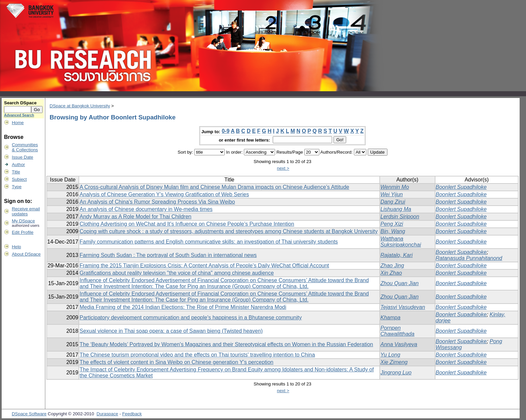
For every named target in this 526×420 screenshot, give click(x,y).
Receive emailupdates (26, 211)
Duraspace (107, 414)
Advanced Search (19, 115)
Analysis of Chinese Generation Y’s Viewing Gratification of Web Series (164, 194)
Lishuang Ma (396, 209)
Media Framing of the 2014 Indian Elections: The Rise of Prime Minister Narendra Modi (183, 307)
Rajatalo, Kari (397, 255)
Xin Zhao (391, 273)
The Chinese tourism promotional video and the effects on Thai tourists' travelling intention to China (197, 355)
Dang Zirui (393, 202)
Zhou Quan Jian (400, 283)
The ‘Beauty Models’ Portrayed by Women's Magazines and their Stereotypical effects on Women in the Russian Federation (226, 344)
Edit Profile (22, 232)
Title (16, 172)
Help (16, 247)
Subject (19, 179)
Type (17, 187)
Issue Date (22, 157)
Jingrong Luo (396, 373)
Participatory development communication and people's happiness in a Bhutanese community (191, 318)
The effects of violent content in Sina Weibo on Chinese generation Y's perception (176, 362)
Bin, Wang (393, 231)
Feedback (132, 414)
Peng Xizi (392, 224)
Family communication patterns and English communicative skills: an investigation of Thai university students (209, 242)
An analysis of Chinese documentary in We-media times (146, 209)
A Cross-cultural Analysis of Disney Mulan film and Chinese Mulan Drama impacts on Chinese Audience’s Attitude (214, 187)
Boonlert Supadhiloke (461, 187)
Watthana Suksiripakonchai (401, 242)
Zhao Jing (392, 266)
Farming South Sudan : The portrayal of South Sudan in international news (168, 255)
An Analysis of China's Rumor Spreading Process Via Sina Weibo (157, 202)
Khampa (390, 318)
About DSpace (26, 254)
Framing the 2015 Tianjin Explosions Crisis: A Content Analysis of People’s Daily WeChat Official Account (204, 266)
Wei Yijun (392, 194)
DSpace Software (29, 414)
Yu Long (390, 355)
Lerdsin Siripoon (400, 217)
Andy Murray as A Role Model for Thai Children (135, 217)
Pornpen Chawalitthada (397, 331)
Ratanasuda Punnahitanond (469, 258)
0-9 (226, 131)
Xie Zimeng (394, 362)
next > (283, 168)
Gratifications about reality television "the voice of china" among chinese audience (177, 273)
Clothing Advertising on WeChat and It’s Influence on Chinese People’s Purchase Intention (187, 224)
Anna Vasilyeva (399, 344)
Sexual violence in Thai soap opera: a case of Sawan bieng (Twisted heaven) (171, 331)
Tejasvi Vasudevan (403, 307)
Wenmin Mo (395, 187)
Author (18, 165)
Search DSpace (20, 103)
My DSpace (23, 221)
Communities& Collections (25, 147)
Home (18, 123)
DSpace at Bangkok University (80, 106)
